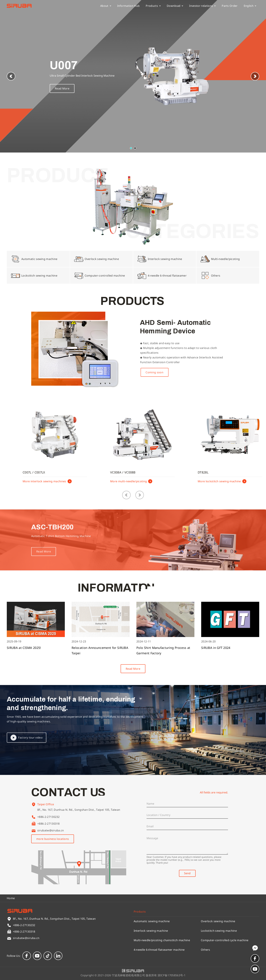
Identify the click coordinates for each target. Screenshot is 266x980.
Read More (62, 90)
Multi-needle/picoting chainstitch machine (162, 940)
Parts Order (230, 6)
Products (153, 6)
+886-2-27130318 (49, 824)
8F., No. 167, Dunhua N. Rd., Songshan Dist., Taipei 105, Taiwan (79, 813)
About (106, 6)
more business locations (53, 839)
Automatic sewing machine (152, 921)
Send (187, 873)
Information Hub (129, 6)
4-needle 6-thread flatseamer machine (159, 950)
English (250, 6)
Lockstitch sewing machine (219, 931)
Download (175, 6)
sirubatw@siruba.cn (51, 830)
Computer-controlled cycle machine (225, 940)
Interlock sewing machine (151, 931)
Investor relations (202, 6)
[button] (255, 76)
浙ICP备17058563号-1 (172, 975)
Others (206, 950)
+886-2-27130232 (49, 817)
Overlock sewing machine (218, 921)
